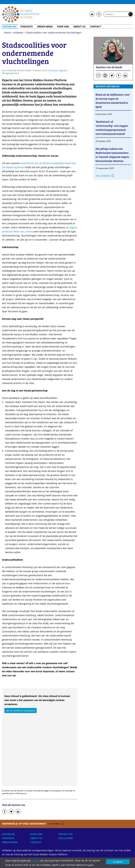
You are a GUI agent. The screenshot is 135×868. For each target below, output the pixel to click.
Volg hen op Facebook (119, 76)
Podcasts (27, 27)
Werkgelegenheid (10, 73)
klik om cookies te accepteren (21, 711)
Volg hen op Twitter (112, 76)
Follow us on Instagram (99, 14)
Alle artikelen (103, 176)
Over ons (63, 27)
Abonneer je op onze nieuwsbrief (33, 824)
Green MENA (45, 27)
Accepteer (118, 862)
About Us (79, 27)
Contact (96, 27)
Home (21, 14)
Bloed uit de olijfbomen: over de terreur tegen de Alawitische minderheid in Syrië (113, 101)
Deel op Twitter (11, 812)
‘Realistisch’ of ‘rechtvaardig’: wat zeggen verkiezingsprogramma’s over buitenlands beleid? (112, 128)
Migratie (63, 70)
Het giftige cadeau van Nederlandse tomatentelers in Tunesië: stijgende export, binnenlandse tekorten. (113, 155)
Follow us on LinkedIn (92, 14)
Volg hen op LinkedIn (125, 76)
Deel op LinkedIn (18, 812)
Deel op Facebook (5, 812)
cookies (35, 860)
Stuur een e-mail (98, 76)
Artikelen (10, 27)
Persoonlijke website (105, 76)
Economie (53, 70)
